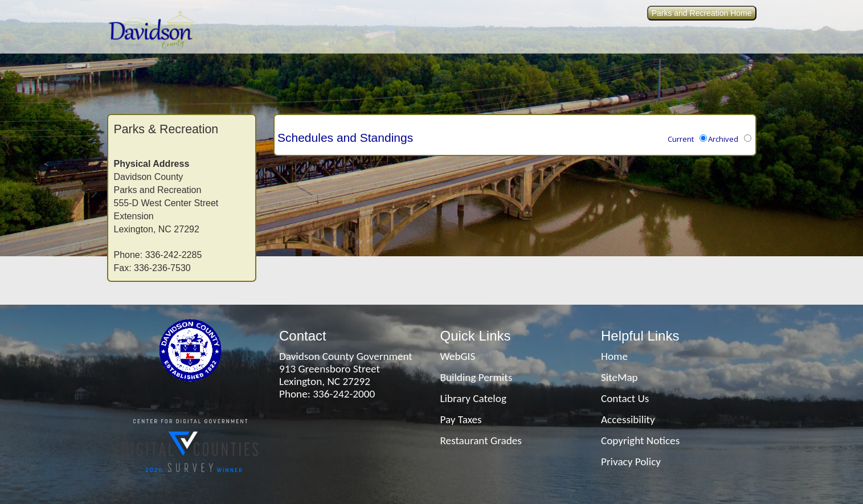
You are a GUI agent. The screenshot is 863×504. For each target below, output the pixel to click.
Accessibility (628, 419)
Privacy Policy (631, 462)
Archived (723, 139)
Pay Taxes (461, 419)
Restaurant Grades (481, 441)
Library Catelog (473, 398)
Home (614, 356)
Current (681, 139)
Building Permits (477, 377)
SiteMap (619, 377)
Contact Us (625, 398)
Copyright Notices (640, 441)
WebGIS (458, 356)
